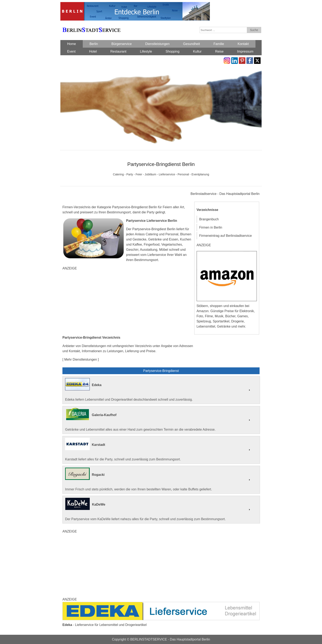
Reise (219, 51)
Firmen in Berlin (211, 227)
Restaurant (118, 51)
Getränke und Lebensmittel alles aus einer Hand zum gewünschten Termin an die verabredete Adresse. (161, 420)
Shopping (172, 51)
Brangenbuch (209, 219)
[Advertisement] (128, 303)
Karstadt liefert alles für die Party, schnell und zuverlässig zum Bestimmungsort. (161, 450)
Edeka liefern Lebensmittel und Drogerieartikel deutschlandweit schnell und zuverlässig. (161, 390)
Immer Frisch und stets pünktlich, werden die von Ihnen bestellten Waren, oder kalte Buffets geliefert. (161, 479)
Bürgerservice (122, 44)
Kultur (197, 51)
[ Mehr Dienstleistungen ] (81, 359)
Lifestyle (146, 51)
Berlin (94, 44)
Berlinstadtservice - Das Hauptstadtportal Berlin (225, 194)
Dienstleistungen (157, 44)
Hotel (93, 51)
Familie (219, 44)
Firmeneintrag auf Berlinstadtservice (225, 236)
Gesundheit (192, 44)
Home (72, 44)
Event (71, 51)
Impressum (245, 51)
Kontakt (243, 44)
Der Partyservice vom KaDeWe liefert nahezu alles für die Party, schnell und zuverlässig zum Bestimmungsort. (161, 509)
